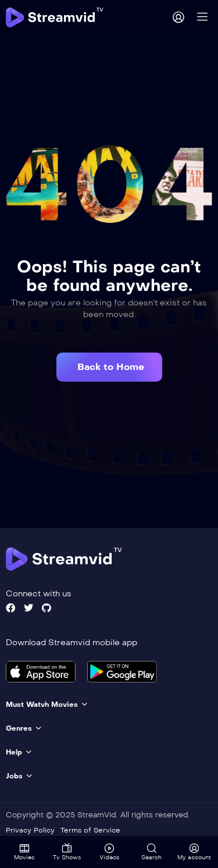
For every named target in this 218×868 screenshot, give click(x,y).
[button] (109, 367)
